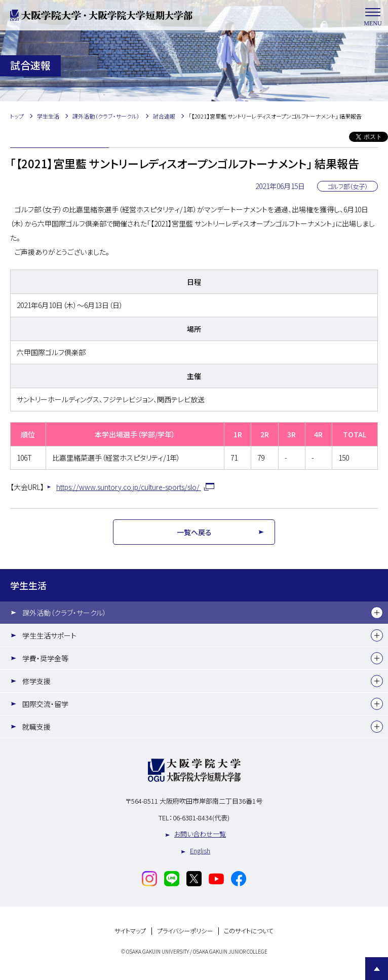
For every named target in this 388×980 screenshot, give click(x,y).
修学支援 (36, 681)
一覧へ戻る (194, 532)
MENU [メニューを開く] (373, 15)
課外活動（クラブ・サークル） (64, 613)
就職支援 (36, 727)
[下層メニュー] (377, 613)
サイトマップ (130, 931)
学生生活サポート (49, 635)
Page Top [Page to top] (377, 969)
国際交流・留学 (45, 704)
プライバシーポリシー (185, 931)
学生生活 (28, 585)
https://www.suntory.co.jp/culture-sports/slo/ (129, 487)
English (200, 851)
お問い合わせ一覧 (200, 834)
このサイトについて (249, 931)
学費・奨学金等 (45, 658)
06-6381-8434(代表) (201, 818)
